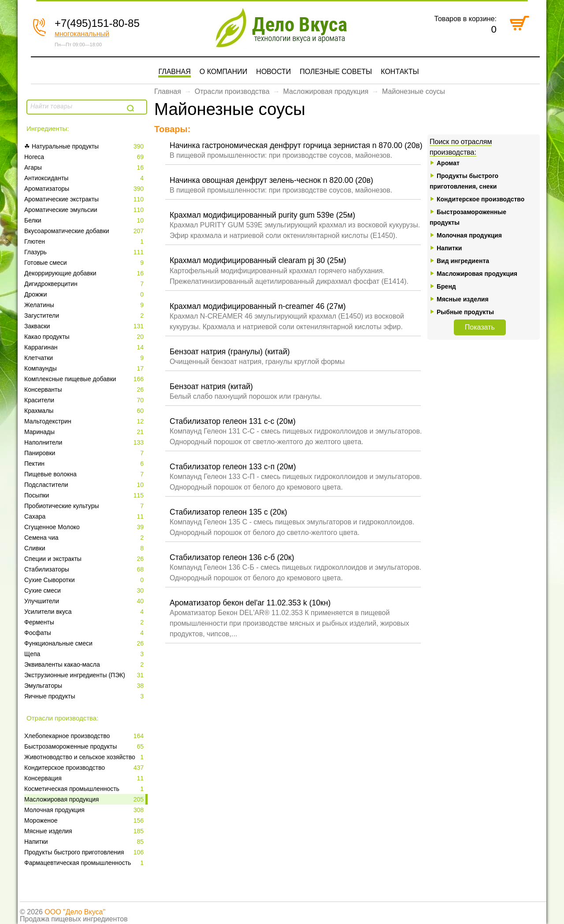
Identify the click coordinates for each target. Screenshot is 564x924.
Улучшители (85, 601)
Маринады (85, 432)
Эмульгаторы (85, 686)
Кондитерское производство (85, 768)
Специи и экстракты (85, 559)
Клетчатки (85, 358)
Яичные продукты (85, 696)
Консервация (85, 778)
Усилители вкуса (85, 612)
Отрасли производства (232, 91)
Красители (85, 400)
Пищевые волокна (85, 474)
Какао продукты (85, 337)
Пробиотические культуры (85, 506)
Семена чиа (85, 538)
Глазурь (85, 252)
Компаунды (85, 368)
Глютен (85, 241)
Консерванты (85, 390)
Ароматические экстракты (85, 199)
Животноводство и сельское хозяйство (85, 757)
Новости (273, 72)
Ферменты (85, 622)
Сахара (85, 516)
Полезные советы (336, 72)
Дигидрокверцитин (85, 284)
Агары (85, 167)
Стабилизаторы (85, 569)
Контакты (400, 72)
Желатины (85, 305)
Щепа (85, 654)
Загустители (85, 315)
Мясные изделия (85, 831)
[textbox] (76, 106)
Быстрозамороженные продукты (85, 746)
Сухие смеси (85, 590)
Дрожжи (85, 294)
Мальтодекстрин (85, 421)
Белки (85, 220)
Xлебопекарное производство (85, 736)
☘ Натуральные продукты (85, 146)
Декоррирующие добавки (85, 273)
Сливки (85, 548)
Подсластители (85, 485)
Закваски (85, 326)
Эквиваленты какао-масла (85, 664)
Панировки (85, 453)
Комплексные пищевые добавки (85, 379)
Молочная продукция (85, 810)
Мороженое (85, 820)
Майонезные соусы (414, 91)
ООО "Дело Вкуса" (75, 912)
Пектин (85, 464)
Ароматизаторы (85, 189)
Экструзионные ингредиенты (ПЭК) (85, 675)
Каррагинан (85, 347)
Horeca (85, 157)
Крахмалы (85, 411)
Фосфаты (85, 633)
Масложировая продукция (85, 799)
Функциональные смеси (85, 643)
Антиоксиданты (85, 178)
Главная (174, 72)
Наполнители (85, 442)
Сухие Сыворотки (85, 580)
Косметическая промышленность (85, 789)
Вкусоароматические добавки (85, 231)
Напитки (85, 842)
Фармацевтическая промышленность (85, 863)
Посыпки (85, 495)
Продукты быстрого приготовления (85, 852)
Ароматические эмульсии (85, 210)
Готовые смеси (85, 263)
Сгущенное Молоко (85, 527)
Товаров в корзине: (465, 19)
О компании (224, 72)
